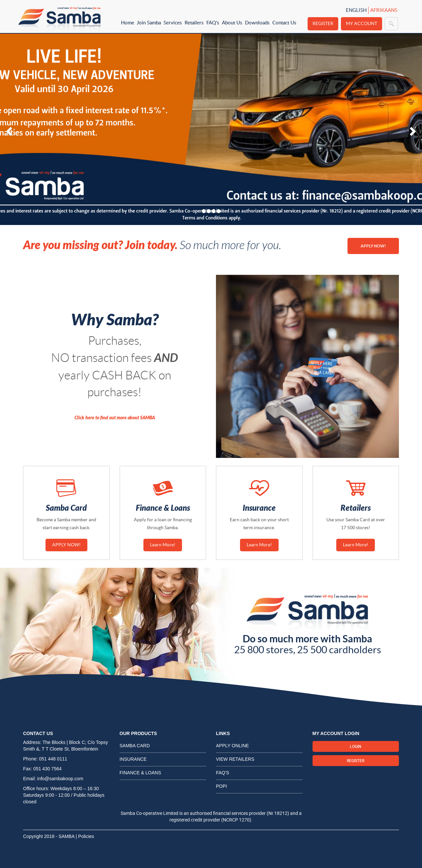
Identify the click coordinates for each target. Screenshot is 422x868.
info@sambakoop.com (60, 779)
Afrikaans (384, 10)
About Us (232, 22)
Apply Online (232, 746)
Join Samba (149, 22)
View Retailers (235, 759)
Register (323, 23)
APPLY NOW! (373, 246)
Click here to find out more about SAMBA (115, 418)
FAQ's (213, 22)
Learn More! (163, 545)
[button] (8, 129)
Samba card (135, 746)
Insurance (133, 759)
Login (356, 746)
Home (128, 22)
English (356, 10)
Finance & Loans (140, 773)
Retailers (194, 22)
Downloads (257, 22)
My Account (362, 23)
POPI (221, 786)
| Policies (85, 836)
